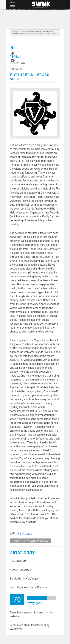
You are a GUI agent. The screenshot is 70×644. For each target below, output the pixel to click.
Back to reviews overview (30, 541)
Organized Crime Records (32, 587)
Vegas (35, 579)
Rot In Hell (24, 579)
